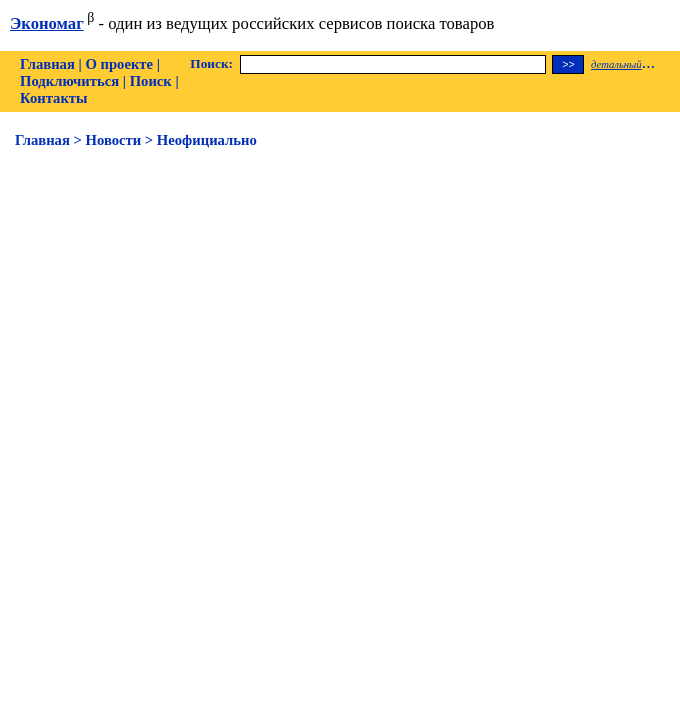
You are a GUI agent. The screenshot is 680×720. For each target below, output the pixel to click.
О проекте (119, 64)
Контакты (53, 98)
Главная (47, 64)
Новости (114, 140)
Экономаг (47, 23)
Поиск (151, 81)
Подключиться (69, 81)
